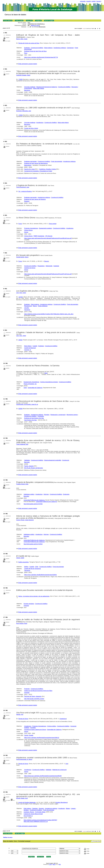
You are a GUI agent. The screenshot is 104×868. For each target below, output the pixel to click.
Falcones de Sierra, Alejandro (33, 696)
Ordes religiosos (43, 306)
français (99, 1)
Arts (67, 764)
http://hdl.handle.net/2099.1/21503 (34, 699)
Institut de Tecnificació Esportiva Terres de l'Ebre (38, 691)
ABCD (54, 864)
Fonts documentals (57, 161)
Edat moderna (48, 48)
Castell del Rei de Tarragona (32, 569)
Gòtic (37, 567)
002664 (20, 409)
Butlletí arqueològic (24, 562)
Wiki (60, 864)
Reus (26, 53)
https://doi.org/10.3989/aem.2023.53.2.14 (36, 821)
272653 (21, 79)
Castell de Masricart (30, 348)
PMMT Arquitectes (39, 236)
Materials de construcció (59, 770)
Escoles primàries (29, 604)
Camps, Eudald (29, 735)
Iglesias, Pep (20, 714)
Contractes (41, 416)
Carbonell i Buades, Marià (23, 75)
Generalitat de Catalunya (35, 388)
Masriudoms (28, 165)
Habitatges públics (29, 494)
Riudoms (27, 201)
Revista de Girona (23, 719)
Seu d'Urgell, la (28, 816)
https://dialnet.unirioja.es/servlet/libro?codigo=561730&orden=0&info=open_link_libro (49, 314)
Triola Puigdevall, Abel (22, 444)
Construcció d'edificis (37, 48)
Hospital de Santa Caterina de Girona (35, 730)
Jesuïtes (27, 308)
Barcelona (27, 90)
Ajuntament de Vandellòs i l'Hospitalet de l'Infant (38, 171)
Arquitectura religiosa (60, 48)
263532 (20, 340)
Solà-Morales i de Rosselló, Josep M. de (27, 404)
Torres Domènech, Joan (23, 187)
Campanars (70, 48)
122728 (21, 297)
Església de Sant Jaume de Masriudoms (36, 163)
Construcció (66, 460)
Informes (46, 494)
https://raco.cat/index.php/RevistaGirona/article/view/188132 (42, 738)
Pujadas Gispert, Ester (22, 484)
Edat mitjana (28, 346)
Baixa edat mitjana (39, 88)
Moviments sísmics (72, 415)
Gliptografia (49, 266)
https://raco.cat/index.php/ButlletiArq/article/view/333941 (40, 575)
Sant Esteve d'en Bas (30, 420)
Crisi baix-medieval (30, 87)
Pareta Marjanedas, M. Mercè (24, 759)
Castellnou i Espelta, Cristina (47, 169)
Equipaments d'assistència (31, 382)
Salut (46, 373)
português (83, 1)
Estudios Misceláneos (61, 802)
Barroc (35, 306)
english (94, 1)
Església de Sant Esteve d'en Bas (34, 418)
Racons (47, 261)
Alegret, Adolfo (20, 558)
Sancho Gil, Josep (30, 169)
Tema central (53, 224)
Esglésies (27, 48)
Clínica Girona (28, 230)
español (89, 1)
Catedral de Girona (30, 268)
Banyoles (27, 462)
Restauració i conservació (58, 415)
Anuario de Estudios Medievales (27, 802)
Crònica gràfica (52, 726)
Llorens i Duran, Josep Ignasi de (25, 520)
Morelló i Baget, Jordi (22, 798)
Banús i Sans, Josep (22, 39)
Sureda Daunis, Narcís (22, 257)
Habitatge (27, 460)
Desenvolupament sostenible (53, 460)
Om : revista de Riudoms (25, 191)
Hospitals (33, 728)
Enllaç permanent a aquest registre (28, 64)
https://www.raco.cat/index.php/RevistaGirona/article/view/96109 (43, 776)
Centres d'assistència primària (49, 382)
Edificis (26, 567)
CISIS (50, 864)
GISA (25, 388)
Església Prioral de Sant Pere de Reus (35, 51)
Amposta (26, 606)
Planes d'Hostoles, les (30, 384)
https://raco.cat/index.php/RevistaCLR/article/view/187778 (41, 57)
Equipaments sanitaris (45, 228)
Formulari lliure (97, 841)
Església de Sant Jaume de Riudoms (35, 199)
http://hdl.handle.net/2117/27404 (33, 504)
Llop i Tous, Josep (21, 293)
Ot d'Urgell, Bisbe (40, 812)
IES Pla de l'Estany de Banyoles (34, 468)
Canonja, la (28, 350)
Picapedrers (41, 266)
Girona (26, 232)
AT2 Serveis (49, 236)
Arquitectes (62, 808)
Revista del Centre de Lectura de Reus (29, 43)
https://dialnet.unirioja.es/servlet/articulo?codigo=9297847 (40, 820)
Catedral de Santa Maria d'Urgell (33, 814)
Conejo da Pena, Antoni (31, 128)
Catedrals (56, 266)
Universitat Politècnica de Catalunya (34, 500)
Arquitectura (40, 123)
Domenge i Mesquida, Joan (24, 111)
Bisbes (68, 808)
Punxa (20, 224)
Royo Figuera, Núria (22, 623)
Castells (35, 346)
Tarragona (27, 310)
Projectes (27, 689)
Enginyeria (66, 494)
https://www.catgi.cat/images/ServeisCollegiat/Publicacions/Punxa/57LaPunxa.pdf (48, 274)
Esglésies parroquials (30, 161)
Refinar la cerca (35, 26)
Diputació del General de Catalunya (47, 87)
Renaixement (28, 306)
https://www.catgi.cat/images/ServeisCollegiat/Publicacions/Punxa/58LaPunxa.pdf (48, 238)
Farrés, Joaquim (29, 466)
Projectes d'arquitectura (31, 228)
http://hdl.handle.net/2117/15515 (33, 544)
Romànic (47, 415)
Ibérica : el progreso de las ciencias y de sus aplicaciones (34, 596)
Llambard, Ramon (29, 812)
